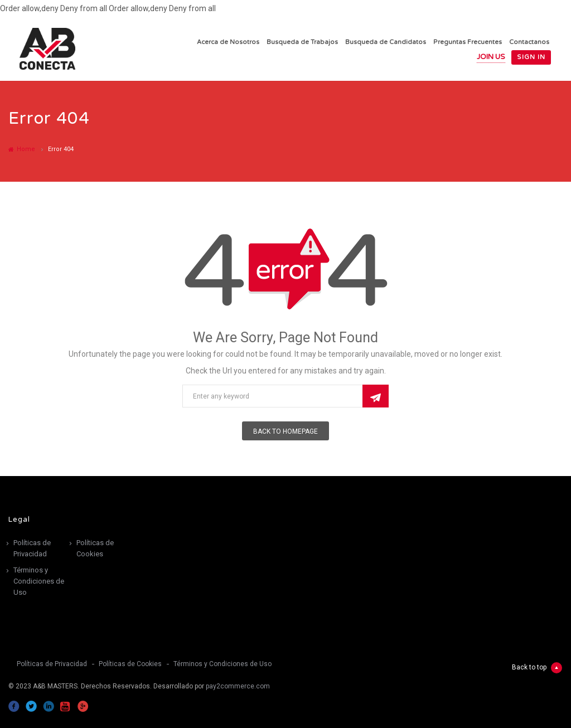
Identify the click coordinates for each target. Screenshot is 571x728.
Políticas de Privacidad (32, 548)
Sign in (531, 57)
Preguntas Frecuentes (468, 42)
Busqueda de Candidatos (386, 42)
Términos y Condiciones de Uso (39, 581)
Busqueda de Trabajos (302, 42)
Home (22, 149)
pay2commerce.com (238, 686)
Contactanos (529, 42)
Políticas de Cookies (95, 548)
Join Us (491, 57)
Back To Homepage (285, 431)
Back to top (537, 668)
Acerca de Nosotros (228, 42)
